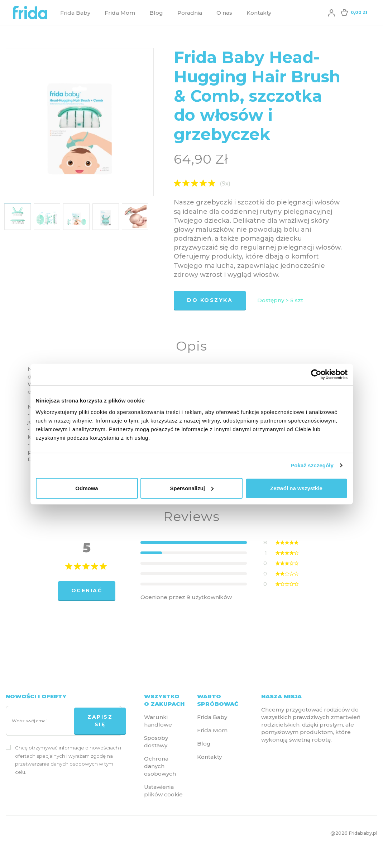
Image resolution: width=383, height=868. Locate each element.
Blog (156, 13)
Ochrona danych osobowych (160, 766)
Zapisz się (100, 721)
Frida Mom (120, 13)
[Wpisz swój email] (42, 721)
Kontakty (259, 13)
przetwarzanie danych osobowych (56, 764)
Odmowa (87, 488)
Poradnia (190, 13)
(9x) (225, 184)
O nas (224, 13)
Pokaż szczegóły (312, 465)
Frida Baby (75, 13)
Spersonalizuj (192, 488)
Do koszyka (210, 300)
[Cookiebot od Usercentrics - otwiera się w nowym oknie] (316, 375)
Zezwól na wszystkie (296, 488)
